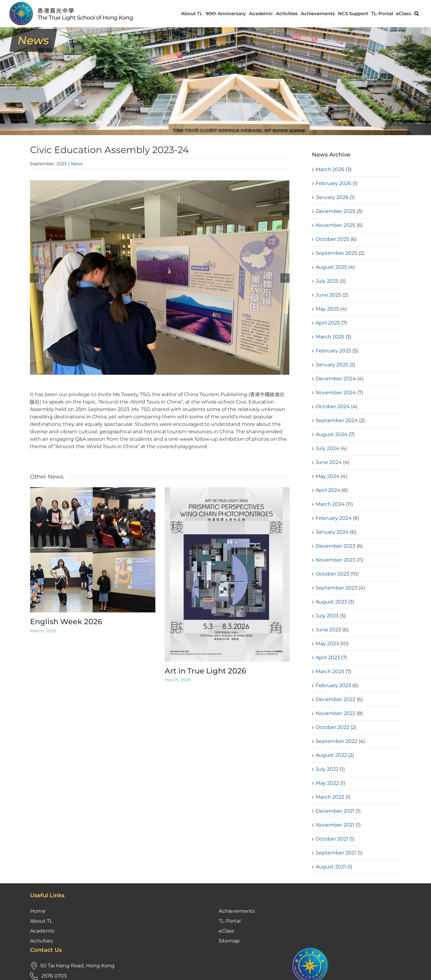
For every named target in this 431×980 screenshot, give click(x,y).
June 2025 (328, 295)
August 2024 (332, 434)
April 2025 (328, 323)
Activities (41, 886)
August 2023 (331, 602)
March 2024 (330, 504)
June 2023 (328, 630)
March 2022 (330, 797)
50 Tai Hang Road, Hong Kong (77, 911)
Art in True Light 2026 (205, 671)
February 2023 (333, 685)
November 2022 (335, 713)
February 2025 (333, 351)
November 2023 (335, 560)
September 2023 (336, 588)
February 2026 (333, 183)
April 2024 (328, 490)
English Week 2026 (66, 622)
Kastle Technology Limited (392, 970)
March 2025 (330, 337)
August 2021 (331, 867)
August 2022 (331, 755)
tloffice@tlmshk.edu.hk (71, 942)
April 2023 (328, 658)
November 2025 (335, 225)
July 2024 (327, 448)
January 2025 (332, 365)
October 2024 (333, 406)
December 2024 (336, 379)
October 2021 (332, 839)
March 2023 (330, 671)
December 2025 (335, 211)
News (77, 164)
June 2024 (329, 462)
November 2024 (336, 393)
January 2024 (332, 532)
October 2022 (332, 727)
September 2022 (336, 741)
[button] (416, 13)
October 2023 (332, 574)
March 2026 (330, 169)
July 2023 (327, 616)
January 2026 (332, 197)
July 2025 (327, 281)
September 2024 (337, 420)
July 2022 (327, 769)
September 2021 (336, 853)
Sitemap (229, 886)
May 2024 (328, 476)
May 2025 (327, 309)
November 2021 (335, 825)
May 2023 (327, 644)
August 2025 (331, 267)
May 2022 (327, 783)
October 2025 (332, 239)
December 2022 (335, 699)
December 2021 (335, 811)
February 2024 (334, 518)
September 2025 (336, 253)
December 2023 (335, 546)
